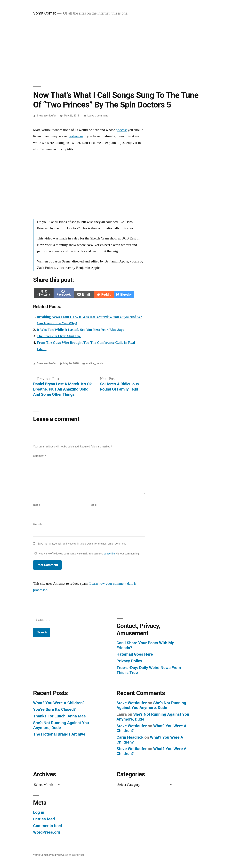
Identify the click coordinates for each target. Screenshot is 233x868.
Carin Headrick (130, 737)
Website (38, 524)
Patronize (76, 136)
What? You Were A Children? (59, 703)
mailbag (91, 363)
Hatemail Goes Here (135, 654)
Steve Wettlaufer (46, 116)
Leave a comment (98, 116)
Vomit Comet (44, 13)
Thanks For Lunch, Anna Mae (59, 716)
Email (94, 505)
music (100, 363)
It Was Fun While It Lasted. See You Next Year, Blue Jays (80, 330)
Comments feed (48, 826)
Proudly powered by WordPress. (67, 855)
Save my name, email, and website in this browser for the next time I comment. (82, 544)
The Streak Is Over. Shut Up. (59, 336)
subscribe (109, 554)
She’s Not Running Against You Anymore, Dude (151, 705)
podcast (121, 130)
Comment (40, 456)
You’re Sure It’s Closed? (54, 709)
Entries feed (44, 819)
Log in (39, 812)
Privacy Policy (129, 661)
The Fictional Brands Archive (59, 734)
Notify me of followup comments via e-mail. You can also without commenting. (86, 554)
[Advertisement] (117, 51)
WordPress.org (47, 832)
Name (37, 505)
